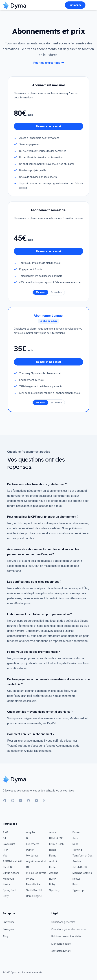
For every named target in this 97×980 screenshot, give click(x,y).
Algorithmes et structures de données (37, 861)
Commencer (75, 5)
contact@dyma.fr (61, 951)
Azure (53, 832)
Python (30, 850)
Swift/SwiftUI (34, 890)
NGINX (53, 879)
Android (54, 861)
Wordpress (32, 856)
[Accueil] (14, 5)
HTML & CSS (56, 838)
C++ (28, 867)
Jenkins (54, 873)
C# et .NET (9, 867)
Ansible (77, 861)
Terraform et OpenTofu (83, 856)
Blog (5, 936)
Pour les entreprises (49, 63)
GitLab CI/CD (80, 867)
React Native (33, 884)
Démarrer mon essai (49, 126)
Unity (6, 896)
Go (28, 838)
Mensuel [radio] (41, 292)
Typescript (79, 890)
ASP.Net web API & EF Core (14, 861)
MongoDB (8, 879)
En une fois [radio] (56, 292)
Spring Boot (10, 890)
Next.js (7, 884)
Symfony (54, 890)
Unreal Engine (34, 896)
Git (4, 838)
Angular (31, 832)
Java (75, 838)
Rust (75, 884)
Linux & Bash (56, 844)
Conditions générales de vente (69, 929)
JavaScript (9, 844)
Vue (5, 856)
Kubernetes (33, 844)
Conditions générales (63, 922)
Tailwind (77, 850)
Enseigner (9, 929)
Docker (76, 832)
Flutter (53, 867)
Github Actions (11, 873)
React (53, 850)
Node (75, 844)
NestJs (76, 879)
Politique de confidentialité (66, 936)
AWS (6, 832)
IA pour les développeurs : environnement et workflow (37, 873)
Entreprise (9, 922)
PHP (5, 850)
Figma (53, 856)
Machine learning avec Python (83, 873)
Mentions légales (61, 944)
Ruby (52, 884)
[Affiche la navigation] (92, 5)
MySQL (30, 879)
